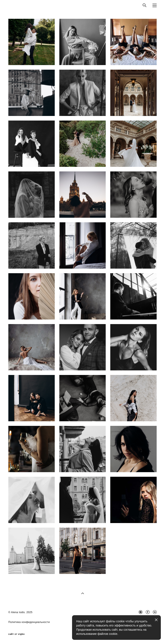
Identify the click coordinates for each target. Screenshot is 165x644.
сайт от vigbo (16, 634)
